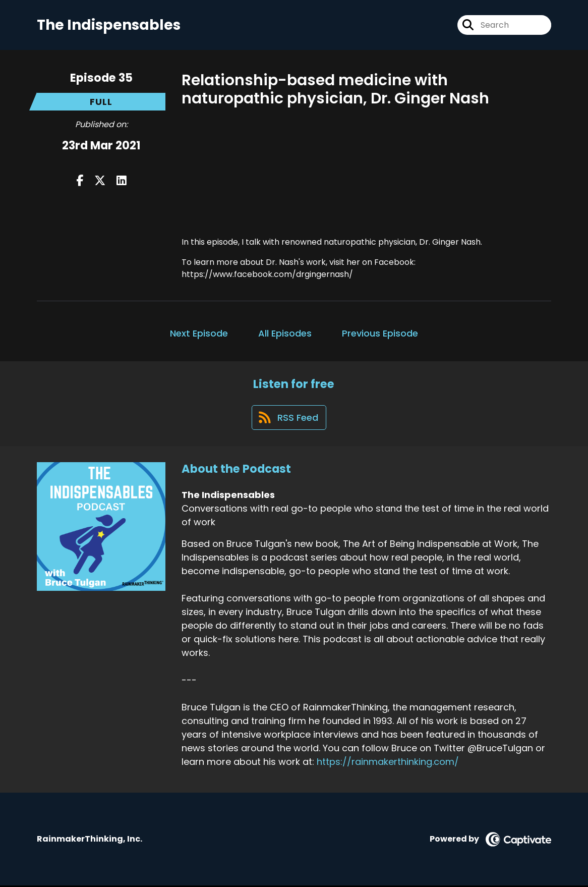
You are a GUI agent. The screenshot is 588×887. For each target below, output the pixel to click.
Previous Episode (380, 333)
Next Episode (199, 333)
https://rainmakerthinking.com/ (388, 763)
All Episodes (285, 333)
